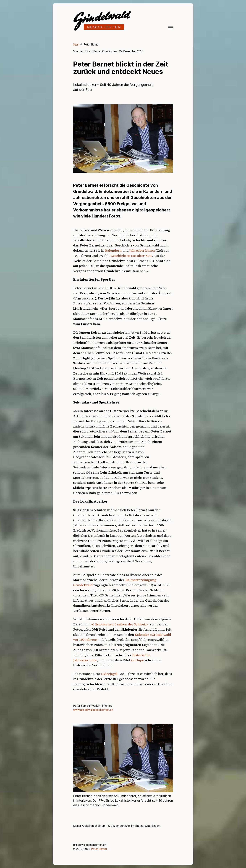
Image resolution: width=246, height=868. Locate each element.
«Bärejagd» (110, 674)
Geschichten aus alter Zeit (131, 256)
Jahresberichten (142, 250)
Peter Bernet (99, 849)
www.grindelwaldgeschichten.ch (93, 710)
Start (76, 45)
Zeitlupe (137, 660)
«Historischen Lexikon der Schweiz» (120, 624)
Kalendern (113, 250)
